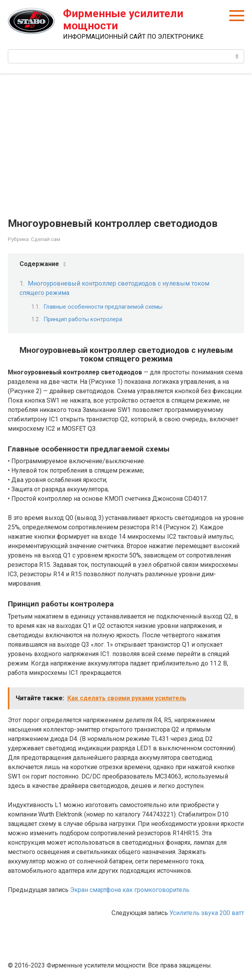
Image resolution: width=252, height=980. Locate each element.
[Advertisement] (126, 140)
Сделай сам (46, 239)
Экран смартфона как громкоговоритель (130, 890)
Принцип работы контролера (83, 319)
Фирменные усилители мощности (123, 20)
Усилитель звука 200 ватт (207, 913)
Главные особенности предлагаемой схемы (103, 307)
